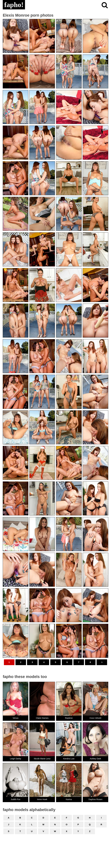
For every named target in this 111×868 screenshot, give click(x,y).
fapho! (14, 5)
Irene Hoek (42, 799)
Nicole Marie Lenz (42, 759)
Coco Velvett (95, 718)
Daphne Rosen (95, 799)
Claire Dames (42, 718)
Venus (15, 718)
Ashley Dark (96, 759)
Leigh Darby (16, 759)
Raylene (69, 718)
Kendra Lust (69, 759)
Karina (69, 799)
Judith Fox (15, 799)
